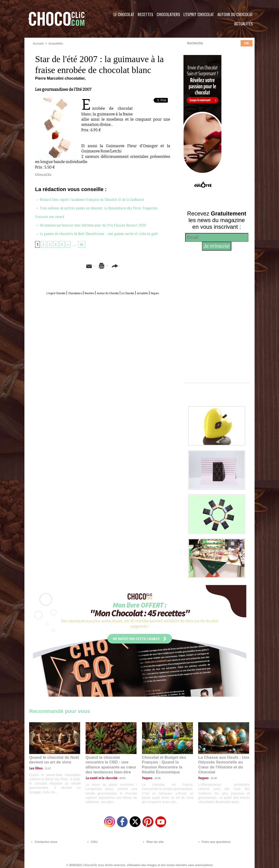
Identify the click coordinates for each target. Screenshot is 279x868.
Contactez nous (43, 839)
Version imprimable (110, 274)
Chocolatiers (168, 14)
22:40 (212, 772)
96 (83, 252)
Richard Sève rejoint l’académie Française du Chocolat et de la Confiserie (96, 199)
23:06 (156, 777)
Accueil (38, 43)
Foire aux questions (212, 839)
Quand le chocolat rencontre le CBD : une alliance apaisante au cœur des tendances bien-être (111, 762)
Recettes (146, 14)
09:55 (119, 772)
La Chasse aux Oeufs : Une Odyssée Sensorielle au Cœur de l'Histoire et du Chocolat (222, 762)
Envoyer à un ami (66, 274)
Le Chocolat (124, 14)
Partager (146, 274)
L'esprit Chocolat (199, 14)
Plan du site (153, 839)
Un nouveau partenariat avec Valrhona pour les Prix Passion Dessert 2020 (96, 224)
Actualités (244, 24)
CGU (92, 839)
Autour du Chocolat (235, 14)
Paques (114, 306)
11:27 (45, 768)
